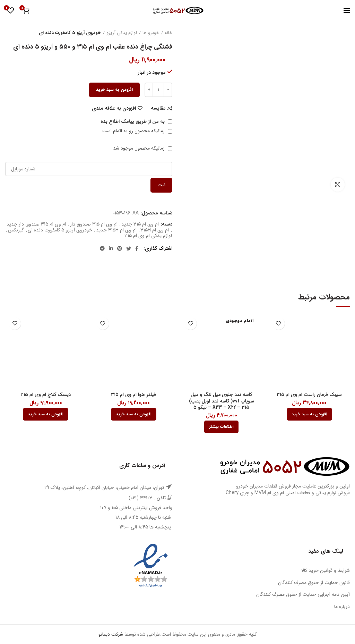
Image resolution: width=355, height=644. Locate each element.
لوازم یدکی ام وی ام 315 (148, 236)
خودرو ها (151, 33)
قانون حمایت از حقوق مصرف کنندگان (314, 583)
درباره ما (342, 607)
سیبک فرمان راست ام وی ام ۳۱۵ (309, 395)
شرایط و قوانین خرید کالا (326, 570)
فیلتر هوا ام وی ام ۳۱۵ (133, 395)
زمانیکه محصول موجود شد (143, 148)
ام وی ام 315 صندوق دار (94, 224)
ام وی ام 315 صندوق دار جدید (36, 224)
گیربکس (16, 230)
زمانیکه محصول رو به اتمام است (137, 131)
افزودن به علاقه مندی (114, 108)
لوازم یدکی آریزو (122, 33)
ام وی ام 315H (155, 230)
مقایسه (158, 108)
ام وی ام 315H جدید (116, 230)
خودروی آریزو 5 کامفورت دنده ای (70, 33)
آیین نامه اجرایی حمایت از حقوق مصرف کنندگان (303, 594)
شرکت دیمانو (111, 634)
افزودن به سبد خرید (114, 90)
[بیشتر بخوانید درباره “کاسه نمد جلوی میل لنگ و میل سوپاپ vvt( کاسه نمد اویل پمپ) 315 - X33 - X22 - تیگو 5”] (221, 427)
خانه (168, 33)
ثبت (161, 185)
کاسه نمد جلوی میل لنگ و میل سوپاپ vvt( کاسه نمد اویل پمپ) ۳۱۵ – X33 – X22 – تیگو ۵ (222, 401)
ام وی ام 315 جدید (140, 224)
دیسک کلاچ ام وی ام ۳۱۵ (46, 395)
